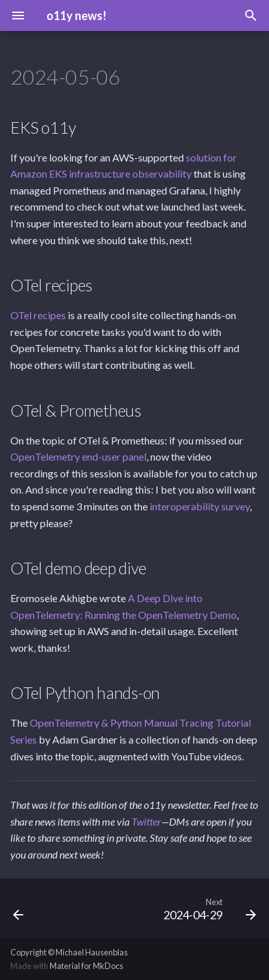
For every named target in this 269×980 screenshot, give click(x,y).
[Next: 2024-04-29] (208, 908)
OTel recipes (38, 315)
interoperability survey (200, 506)
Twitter (146, 821)
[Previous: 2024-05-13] (19, 908)
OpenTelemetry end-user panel (78, 456)
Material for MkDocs (86, 966)
